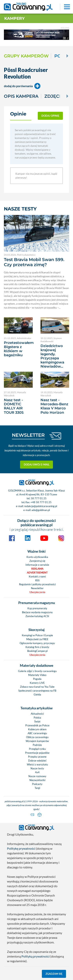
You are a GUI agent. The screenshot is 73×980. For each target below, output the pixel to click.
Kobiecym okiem (37, 729)
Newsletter (37, 588)
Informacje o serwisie (37, 565)
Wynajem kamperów (37, 741)
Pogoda (37, 679)
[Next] (67, 56)
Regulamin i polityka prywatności (37, 584)
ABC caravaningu (37, 733)
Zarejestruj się (37, 561)
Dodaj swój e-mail (37, 464)
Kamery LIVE (37, 683)
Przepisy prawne (37, 757)
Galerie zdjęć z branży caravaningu (37, 671)
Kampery (15, 18)
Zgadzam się (54, 974)
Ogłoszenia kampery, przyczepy (37, 643)
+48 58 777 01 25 (41, 502)
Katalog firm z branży (37, 647)
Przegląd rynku (37, 749)
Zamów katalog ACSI (37, 616)
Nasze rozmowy (37, 776)
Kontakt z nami (37, 576)
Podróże (37, 745)
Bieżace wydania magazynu (37, 612)
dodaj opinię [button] (50, 116)
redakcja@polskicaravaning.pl (41, 506)
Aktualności (37, 714)
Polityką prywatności (36, 956)
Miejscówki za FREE (37, 639)
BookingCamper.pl (37, 651)
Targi (37, 788)
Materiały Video (37, 675)
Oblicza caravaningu (37, 737)
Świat (37, 721)
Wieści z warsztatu (37, 764)
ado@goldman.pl (41, 510)
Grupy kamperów (26, 56)
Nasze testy (37, 768)
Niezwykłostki (37, 780)
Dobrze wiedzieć (37, 761)
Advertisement (37, 573)
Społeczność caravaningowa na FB (37, 691)
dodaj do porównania (22, 86)
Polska (37, 718)
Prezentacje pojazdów (37, 753)
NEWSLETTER (28, 435)
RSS (37, 580)
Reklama (37, 569)
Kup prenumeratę (37, 608)
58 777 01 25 (39, 498)
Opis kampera (21, 96)
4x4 (37, 772)
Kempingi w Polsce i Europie (37, 635)
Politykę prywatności (21, 848)
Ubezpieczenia (37, 592)
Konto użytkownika (37, 557)
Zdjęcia (54, 96)
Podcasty (37, 784)
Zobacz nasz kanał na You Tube (37, 687)
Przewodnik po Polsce (37, 725)
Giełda (37, 695)
